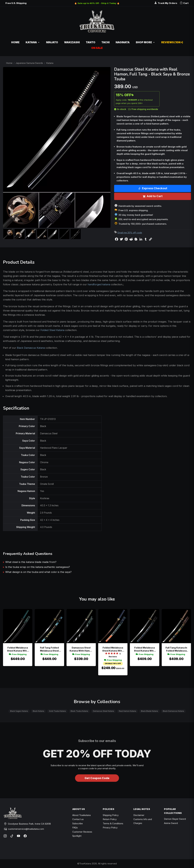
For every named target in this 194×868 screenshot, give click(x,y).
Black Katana (38, 711)
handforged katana (99, 284)
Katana (50, 63)
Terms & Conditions (113, 823)
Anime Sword (171, 823)
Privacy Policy (110, 828)
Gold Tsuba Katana (57, 711)
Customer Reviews (82, 832)
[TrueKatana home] (97, 23)
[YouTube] (18, 836)
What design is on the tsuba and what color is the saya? (38, 572)
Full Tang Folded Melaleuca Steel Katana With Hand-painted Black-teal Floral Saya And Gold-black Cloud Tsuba (49, 649)
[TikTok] (12, 836)
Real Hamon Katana (127, 711)
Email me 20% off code (130, 233)
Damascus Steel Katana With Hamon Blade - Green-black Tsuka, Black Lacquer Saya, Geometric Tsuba (81, 649)
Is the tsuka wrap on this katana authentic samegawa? (38, 567)
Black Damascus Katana (31, 348)
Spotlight (77, 836)
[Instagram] (5, 836)
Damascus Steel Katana (103, 711)
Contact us (78, 819)
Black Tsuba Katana (79, 711)
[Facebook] (25, 836)
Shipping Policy (111, 815)
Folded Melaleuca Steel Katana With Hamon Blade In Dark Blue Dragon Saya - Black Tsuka (145, 649)
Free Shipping (18, 654)
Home (9, 63)
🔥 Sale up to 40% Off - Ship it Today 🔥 (97, 3)
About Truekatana (81, 815)
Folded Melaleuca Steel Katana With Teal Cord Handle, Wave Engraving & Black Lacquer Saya (18, 649)
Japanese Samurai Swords (29, 63)
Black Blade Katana (149, 711)
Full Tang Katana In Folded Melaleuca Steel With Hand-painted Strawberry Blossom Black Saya (176, 649)
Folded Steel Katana (52, 330)
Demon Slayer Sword (175, 819)
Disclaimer (139, 815)
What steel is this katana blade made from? (31, 562)
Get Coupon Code (97, 778)
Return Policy (110, 819)
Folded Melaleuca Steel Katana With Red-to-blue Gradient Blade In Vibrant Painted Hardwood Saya (113, 649)
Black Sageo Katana (19, 711)
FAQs (75, 828)
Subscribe (78, 823)
